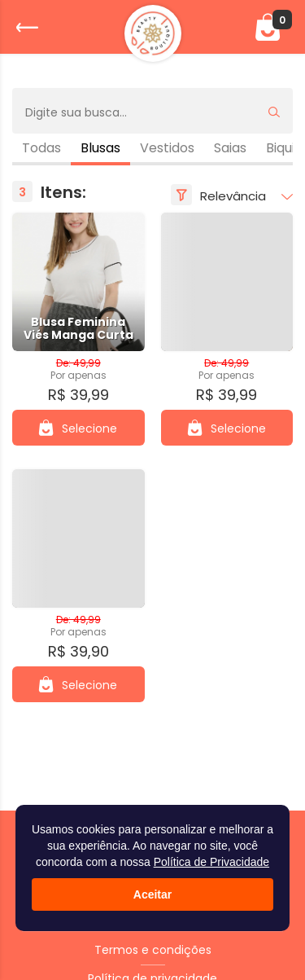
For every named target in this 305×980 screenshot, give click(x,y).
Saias (230, 148)
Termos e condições (153, 950)
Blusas (100, 148)
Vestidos (167, 148)
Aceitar (152, 894)
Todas (41, 148)
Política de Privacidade (211, 862)
